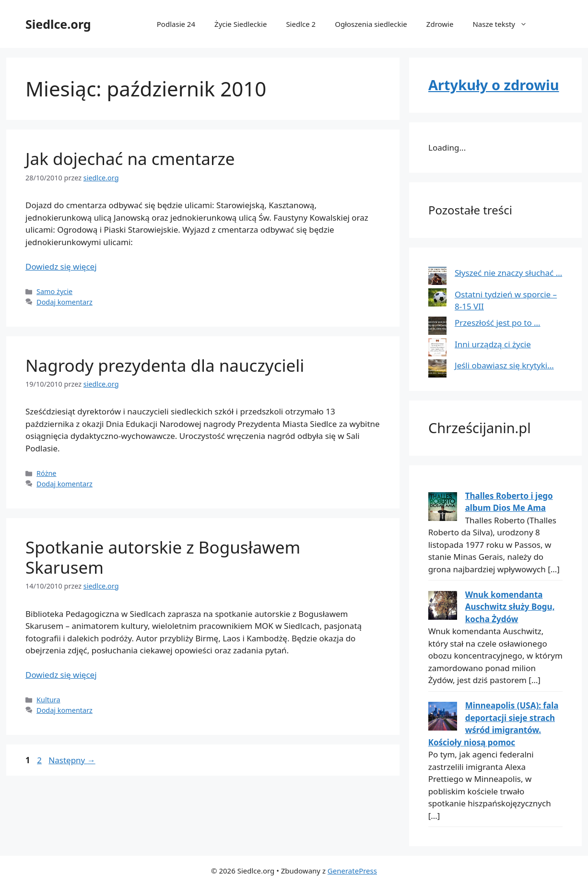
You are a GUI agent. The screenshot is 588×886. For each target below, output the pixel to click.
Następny (72, 760)
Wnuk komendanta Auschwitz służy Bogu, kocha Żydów (510, 607)
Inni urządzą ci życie (493, 344)
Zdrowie (440, 24)
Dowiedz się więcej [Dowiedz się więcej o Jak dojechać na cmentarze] (61, 266)
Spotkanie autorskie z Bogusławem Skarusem (163, 557)
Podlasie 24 (176, 24)
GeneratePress (352, 871)
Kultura (48, 700)
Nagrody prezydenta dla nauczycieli (165, 365)
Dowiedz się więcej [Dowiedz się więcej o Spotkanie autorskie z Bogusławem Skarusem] (61, 675)
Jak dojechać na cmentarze (130, 159)
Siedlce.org (58, 24)
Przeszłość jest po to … (498, 323)
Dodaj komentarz (65, 302)
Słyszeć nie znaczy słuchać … (508, 273)
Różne (46, 473)
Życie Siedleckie (241, 24)
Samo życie (54, 291)
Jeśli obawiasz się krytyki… (504, 365)
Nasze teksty (505, 24)
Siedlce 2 (301, 24)
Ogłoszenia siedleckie (371, 24)
